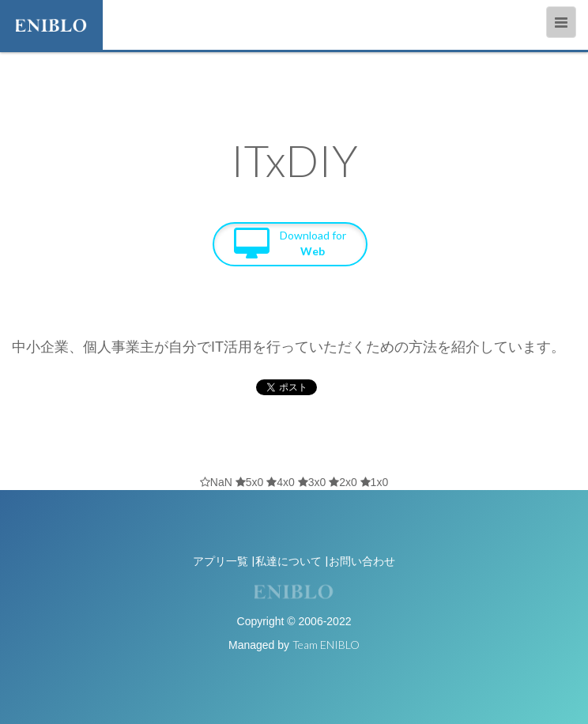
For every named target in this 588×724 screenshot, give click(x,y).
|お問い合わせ (360, 561)
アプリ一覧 (220, 561)
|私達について (286, 561)
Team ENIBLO (326, 645)
